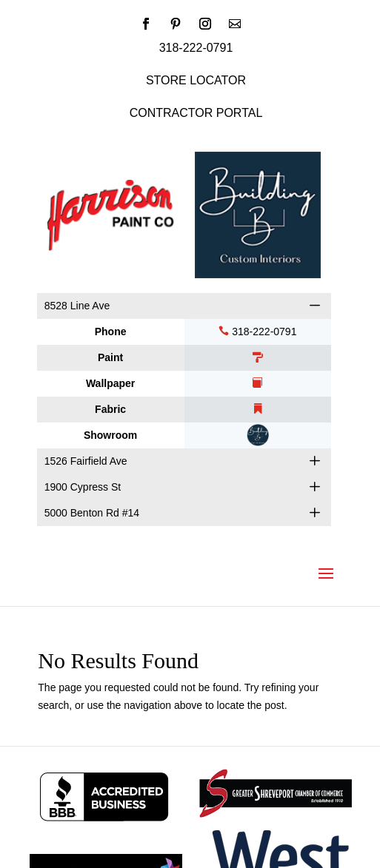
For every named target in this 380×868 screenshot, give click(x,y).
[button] (314, 306)
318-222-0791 (257, 332)
